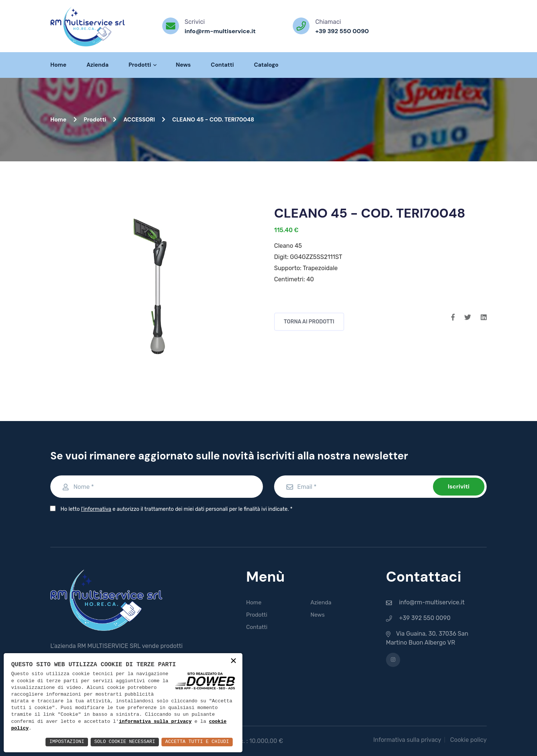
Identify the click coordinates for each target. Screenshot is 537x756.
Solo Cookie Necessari (117, 742)
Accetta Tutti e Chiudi (194, 742)
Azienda (98, 65)
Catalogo (266, 65)
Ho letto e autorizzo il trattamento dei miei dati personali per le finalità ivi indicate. (175, 509)
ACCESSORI (144, 120)
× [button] (233, 661)
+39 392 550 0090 (342, 31)
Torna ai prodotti (309, 322)
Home (58, 65)
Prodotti (142, 65)
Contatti (222, 65)
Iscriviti (459, 486)
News (183, 65)
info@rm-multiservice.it (220, 31)
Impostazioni (55, 742)
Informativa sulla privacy (407, 740)
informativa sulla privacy (155, 721)
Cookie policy (468, 740)
